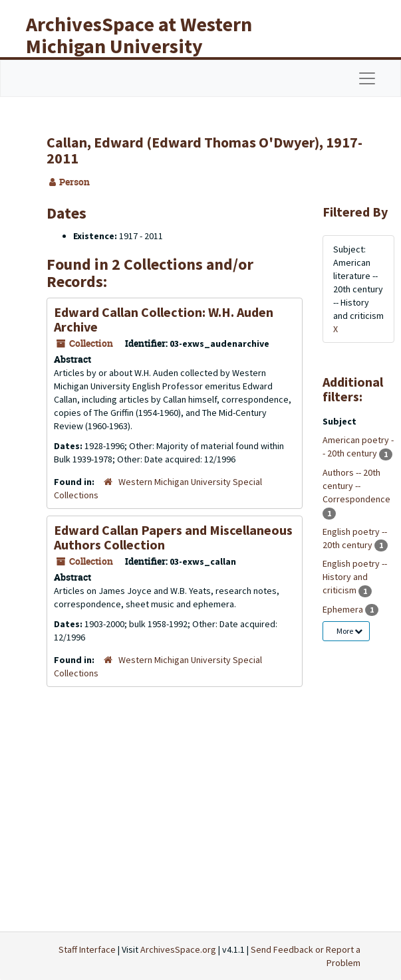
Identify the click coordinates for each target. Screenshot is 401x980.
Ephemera (344, 609)
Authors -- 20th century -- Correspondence (356, 486)
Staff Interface (87, 949)
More (349, 631)
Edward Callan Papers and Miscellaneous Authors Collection (173, 537)
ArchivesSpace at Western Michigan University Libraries (139, 46)
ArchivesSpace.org (178, 949)
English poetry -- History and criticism (355, 577)
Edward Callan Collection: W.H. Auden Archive (164, 319)
